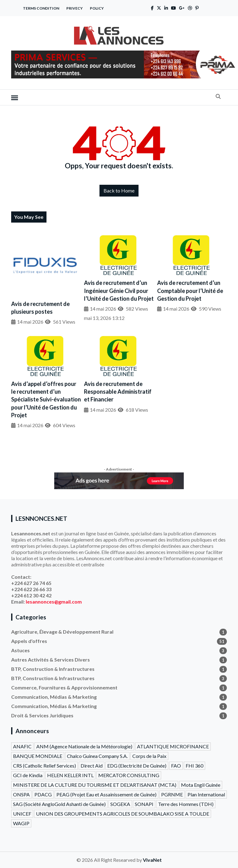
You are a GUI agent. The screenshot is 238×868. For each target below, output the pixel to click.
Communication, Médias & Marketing (119, 697)
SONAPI (144, 804)
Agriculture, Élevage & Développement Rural (119, 632)
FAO (176, 766)
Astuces (119, 650)
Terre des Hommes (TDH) (186, 804)
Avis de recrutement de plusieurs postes (40, 308)
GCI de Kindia (28, 775)
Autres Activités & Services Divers (119, 660)
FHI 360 (194, 766)
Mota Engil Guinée (201, 785)
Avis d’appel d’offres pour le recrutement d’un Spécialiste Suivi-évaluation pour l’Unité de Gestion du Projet (46, 399)
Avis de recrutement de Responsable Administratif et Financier (118, 392)
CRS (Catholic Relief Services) (44, 766)
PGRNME (172, 794)
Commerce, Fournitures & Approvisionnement (119, 688)
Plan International (206, 794)
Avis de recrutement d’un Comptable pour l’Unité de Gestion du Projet (190, 290)
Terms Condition (41, 8)
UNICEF (22, 814)
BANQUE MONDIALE (38, 756)
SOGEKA (120, 804)
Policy (97, 8)
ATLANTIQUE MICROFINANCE (173, 746)
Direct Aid (92, 766)
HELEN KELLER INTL (70, 775)
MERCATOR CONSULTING (129, 775)
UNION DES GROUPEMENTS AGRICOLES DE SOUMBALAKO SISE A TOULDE (123, 814)
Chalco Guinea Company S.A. (97, 756)
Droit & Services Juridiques (119, 715)
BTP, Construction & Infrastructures (119, 669)
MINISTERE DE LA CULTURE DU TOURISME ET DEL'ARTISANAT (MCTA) (95, 785)
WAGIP (21, 823)
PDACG (43, 794)
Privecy (75, 8)
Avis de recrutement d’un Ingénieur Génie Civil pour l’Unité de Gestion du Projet (119, 290)
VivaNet (152, 860)
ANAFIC (22, 746)
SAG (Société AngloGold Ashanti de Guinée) (59, 804)
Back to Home (119, 190)
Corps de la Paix (149, 756)
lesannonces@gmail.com (54, 602)
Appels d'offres (119, 641)
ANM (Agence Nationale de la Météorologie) (84, 746)
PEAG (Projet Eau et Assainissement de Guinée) (106, 794)
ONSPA (21, 794)
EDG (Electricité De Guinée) (137, 766)
